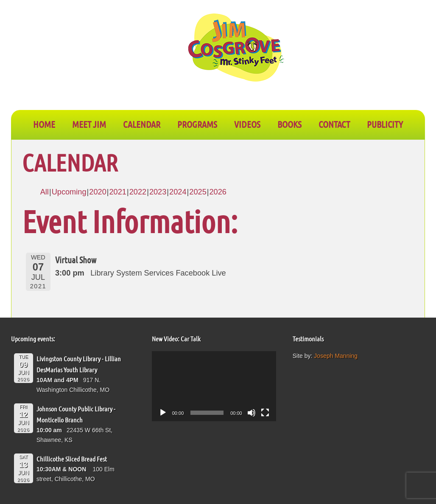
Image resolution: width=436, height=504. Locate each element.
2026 (218, 192)
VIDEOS (247, 124)
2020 (98, 192)
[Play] (163, 413)
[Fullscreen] (265, 413)
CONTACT (334, 124)
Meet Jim (89, 124)
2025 (198, 192)
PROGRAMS (197, 124)
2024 (178, 192)
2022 (138, 192)
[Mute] (252, 413)
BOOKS (289, 124)
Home (44, 124)
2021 (117, 192)
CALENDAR (142, 124)
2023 (158, 192)
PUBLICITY (385, 124)
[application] (214, 386)
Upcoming (69, 192)
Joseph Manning (336, 356)
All (45, 192)
